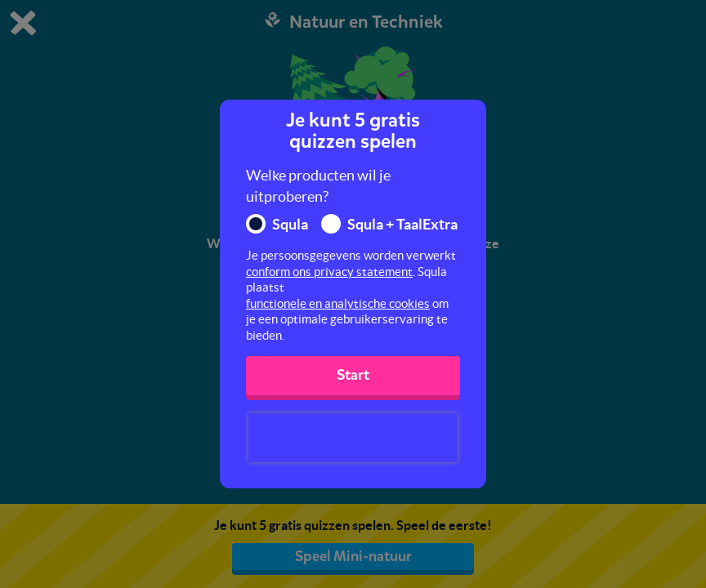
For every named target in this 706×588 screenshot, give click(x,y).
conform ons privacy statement (329, 272)
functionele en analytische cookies (338, 303)
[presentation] (353, 438)
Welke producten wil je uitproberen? (318, 186)
